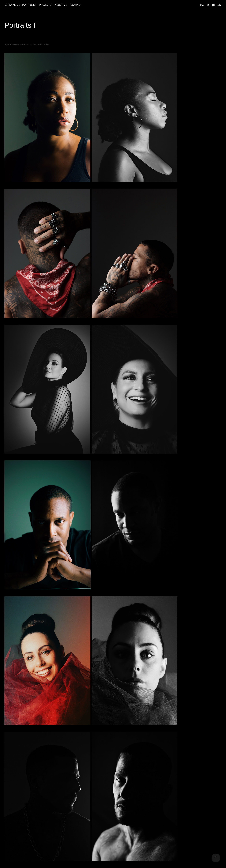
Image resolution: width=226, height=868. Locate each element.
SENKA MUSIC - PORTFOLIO (20, 5)
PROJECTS (45, 5)
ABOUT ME (61, 5)
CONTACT (76, 5)
